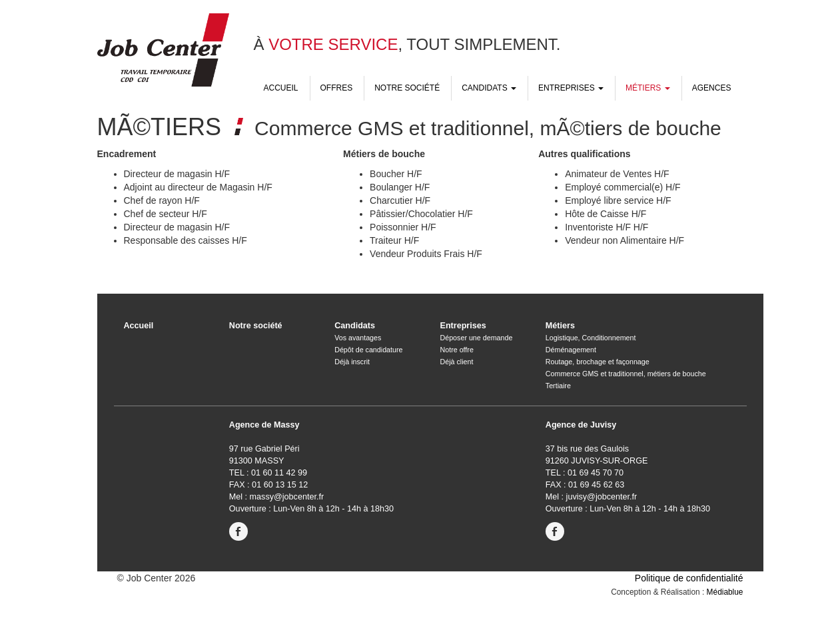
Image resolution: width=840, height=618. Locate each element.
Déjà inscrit (352, 362)
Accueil (281, 88)
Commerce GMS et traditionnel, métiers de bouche (626, 374)
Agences (712, 88)
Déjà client (456, 362)
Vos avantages (358, 338)
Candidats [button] (489, 88)
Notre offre (456, 350)
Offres (337, 88)
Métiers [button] (648, 88)
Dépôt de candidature (368, 350)
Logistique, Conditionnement (591, 338)
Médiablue (725, 592)
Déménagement (571, 350)
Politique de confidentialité (689, 578)
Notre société (407, 88)
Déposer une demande (476, 338)
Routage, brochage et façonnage (598, 362)
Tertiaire (558, 386)
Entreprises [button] (571, 88)
